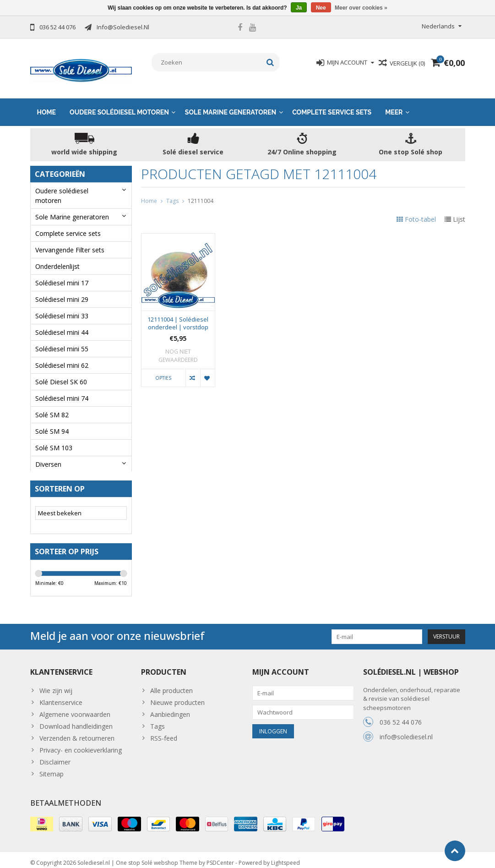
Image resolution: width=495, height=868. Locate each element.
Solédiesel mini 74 (62, 389)
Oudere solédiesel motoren (119, 103)
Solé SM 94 (52, 422)
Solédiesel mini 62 (62, 356)
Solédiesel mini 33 (62, 307)
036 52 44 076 (401, 716)
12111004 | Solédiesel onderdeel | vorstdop (178, 315)
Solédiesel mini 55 (62, 340)
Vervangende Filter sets (70, 241)
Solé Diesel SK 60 (61, 373)
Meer (394, 103)
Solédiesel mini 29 (62, 290)
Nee (321, 8)
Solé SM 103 (54, 439)
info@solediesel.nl (406, 730)
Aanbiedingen (170, 707)
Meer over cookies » (361, 8)
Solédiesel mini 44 (62, 323)
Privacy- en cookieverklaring (81, 743)
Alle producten (171, 684)
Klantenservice (61, 696)
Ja (299, 8)
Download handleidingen (76, 719)
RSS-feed (164, 731)
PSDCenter (220, 857)
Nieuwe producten (177, 696)
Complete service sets (332, 103)
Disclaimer (55, 755)
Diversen (48, 455)
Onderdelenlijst (57, 257)
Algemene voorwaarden (75, 707)
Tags (172, 192)
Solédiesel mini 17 (62, 274)
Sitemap (52, 767)
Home (47, 103)
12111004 (201, 192)
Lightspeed (286, 857)
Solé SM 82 (52, 406)
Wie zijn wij (56, 684)
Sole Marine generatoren (231, 103)
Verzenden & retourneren (77, 731)
